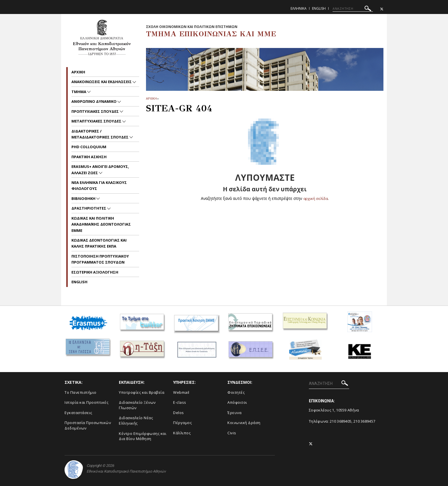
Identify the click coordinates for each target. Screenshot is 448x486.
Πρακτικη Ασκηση (89, 157)
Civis (232, 433)
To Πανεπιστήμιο (81, 392)
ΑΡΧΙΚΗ (151, 98)
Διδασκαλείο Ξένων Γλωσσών (137, 405)
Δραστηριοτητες (89, 208)
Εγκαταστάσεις (78, 413)
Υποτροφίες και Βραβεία (142, 392)
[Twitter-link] (382, 9)
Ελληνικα (299, 8)
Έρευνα (234, 413)
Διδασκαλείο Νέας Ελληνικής (136, 420)
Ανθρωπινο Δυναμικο (94, 101)
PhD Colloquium (89, 147)
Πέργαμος (182, 423)
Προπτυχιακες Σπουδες (96, 111)
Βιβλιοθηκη (84, 198)
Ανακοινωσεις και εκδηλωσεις (102, 82)
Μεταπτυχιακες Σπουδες (97, 121)
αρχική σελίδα (316, 198)
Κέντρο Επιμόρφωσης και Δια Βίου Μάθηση (143, 436)
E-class (180, 402)
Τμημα (79, 92)
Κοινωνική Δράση (244, 423)
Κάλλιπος (182, 433)
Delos (179, 413)
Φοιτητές (236, 392)
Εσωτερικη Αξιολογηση (95, 272)
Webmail (181, 392)
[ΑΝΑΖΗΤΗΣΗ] (353, 9)
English (319, 8)
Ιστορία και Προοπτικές (86, 402)
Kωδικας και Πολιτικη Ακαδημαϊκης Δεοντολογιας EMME (101, 224)
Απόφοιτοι (237, 402)
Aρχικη (78, 72)
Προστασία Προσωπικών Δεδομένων (88, 425)
